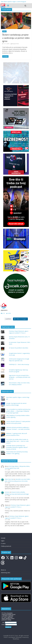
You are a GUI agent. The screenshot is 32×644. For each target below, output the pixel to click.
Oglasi (3, 541)
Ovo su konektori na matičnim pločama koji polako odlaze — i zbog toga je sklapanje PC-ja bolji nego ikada (18, 411)
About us (3, 570)
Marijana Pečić (15, 44)
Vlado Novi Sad (9, 479)
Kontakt (3, 538)
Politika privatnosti (6, 546)
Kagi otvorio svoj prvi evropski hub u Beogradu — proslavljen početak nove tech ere (20, 377)
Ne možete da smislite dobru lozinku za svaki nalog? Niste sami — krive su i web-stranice (18, 441)
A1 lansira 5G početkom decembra (19, 348)
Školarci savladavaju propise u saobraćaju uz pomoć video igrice (16, 38)
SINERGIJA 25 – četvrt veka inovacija (19, 364)
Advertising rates (6, 573)
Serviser (7, 492)
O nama (3, 543)
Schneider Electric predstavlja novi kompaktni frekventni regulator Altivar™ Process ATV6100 (17, 447)
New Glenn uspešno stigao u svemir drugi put (13, 2)
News (4, 31)
